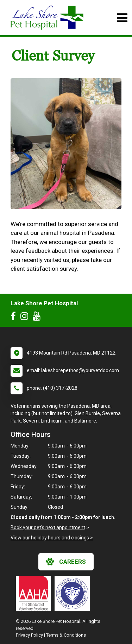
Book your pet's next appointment (48, 527)
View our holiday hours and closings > (52, 538)
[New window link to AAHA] (35, 593)
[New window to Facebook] (15, 318)
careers (66, 562)
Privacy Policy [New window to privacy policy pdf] (29, 635)
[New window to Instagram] (26, 318)
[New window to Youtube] (38, 318)
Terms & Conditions (66, 635)
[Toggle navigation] (122, 18)
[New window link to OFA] (74, 593)
